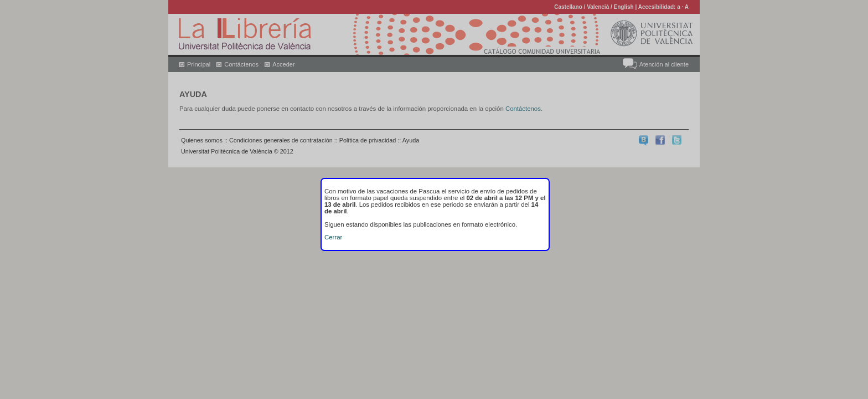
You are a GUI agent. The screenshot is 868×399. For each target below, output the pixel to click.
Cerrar (333, 237)
